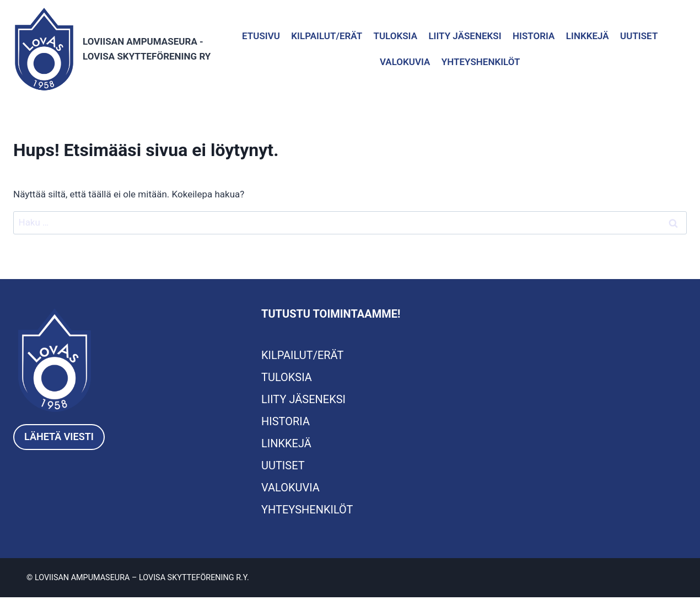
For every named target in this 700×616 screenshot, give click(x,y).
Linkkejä (588, 36)
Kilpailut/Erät (327, 36)
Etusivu (261, 36)
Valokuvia (405, 62)
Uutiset (639, 36)
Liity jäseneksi (465, 36)
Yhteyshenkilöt (481, 62)
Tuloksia (395, 36)
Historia (534, 36)
